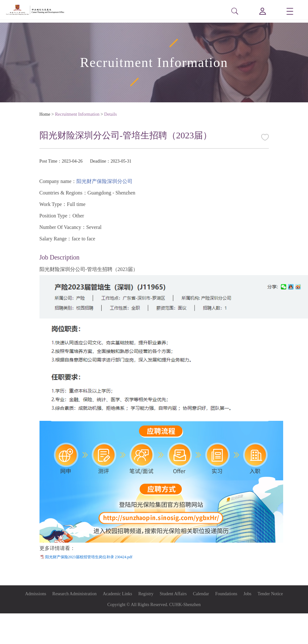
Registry (146, 594)
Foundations (226, 594)
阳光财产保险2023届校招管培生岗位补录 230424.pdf (89, 557)
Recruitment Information (77, 114)
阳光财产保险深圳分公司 (104, 181)
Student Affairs (173, 594)
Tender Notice (270, 594)
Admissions (36, 594)
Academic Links (118, 594)
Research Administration (74, 594)
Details (111, 114)
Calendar (201, 594)
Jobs (247, 594)
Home (45, 114)
